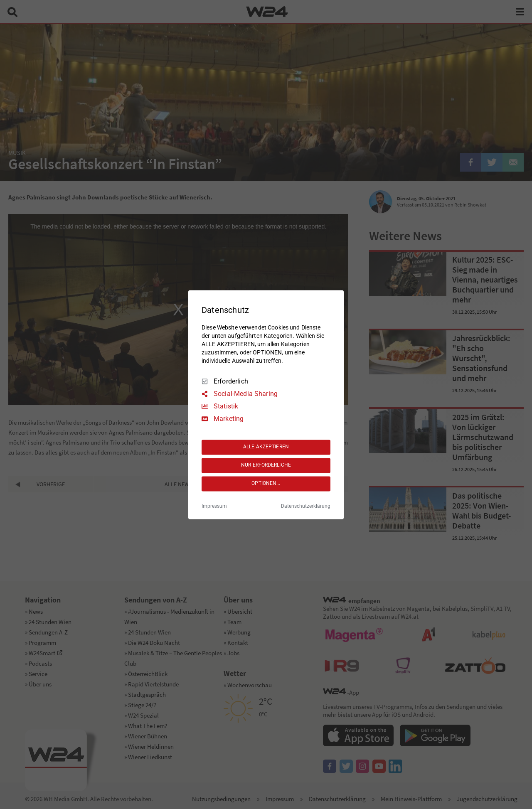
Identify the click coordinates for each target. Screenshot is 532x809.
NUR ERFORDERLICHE (266, 465)
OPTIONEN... (266, 484)
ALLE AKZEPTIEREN (266, 447)
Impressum (214, 506)
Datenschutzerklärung (306, 506)
